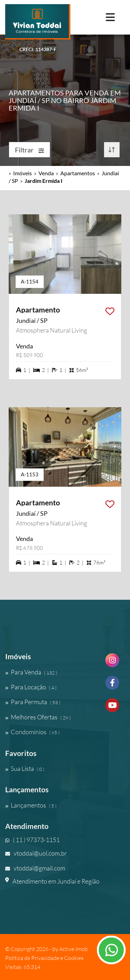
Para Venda (31, 672)
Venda (46, 173)
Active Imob (73, 949)
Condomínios (32, 732)
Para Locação (31, 687)
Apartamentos (78, 173)
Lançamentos (31, 805)
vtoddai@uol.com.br (36, 853)
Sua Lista (25, 768)
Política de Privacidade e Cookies (44, 958)
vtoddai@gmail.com (35, 868)
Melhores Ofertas (38, 717)
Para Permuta (33, 702)
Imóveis (23, 173)
